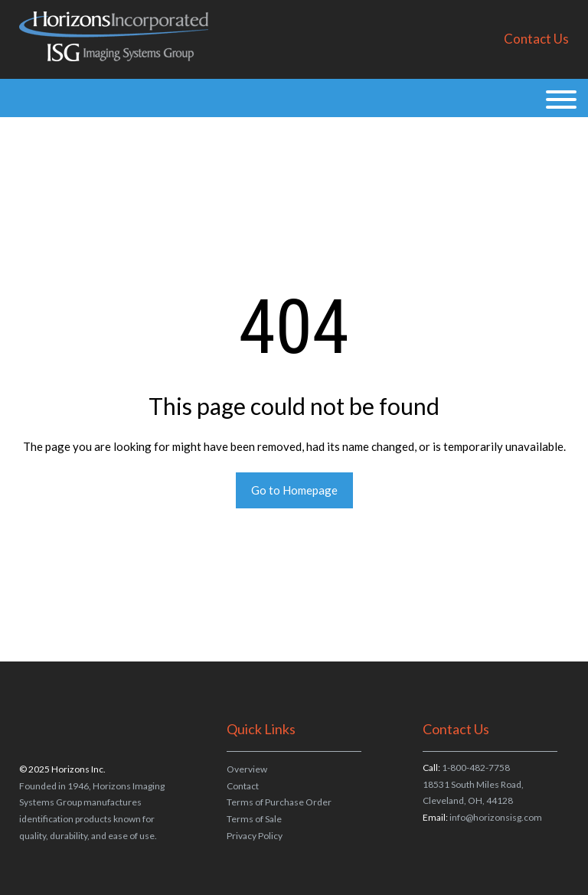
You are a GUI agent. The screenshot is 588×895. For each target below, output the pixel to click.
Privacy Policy (255, 836)
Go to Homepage (294, 490)
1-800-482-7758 (476, 768)
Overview (247, 769)
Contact (243, 786)
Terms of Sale (254, 819)
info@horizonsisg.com (496, 817)
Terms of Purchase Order (279, 802)
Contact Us (536, 39)
